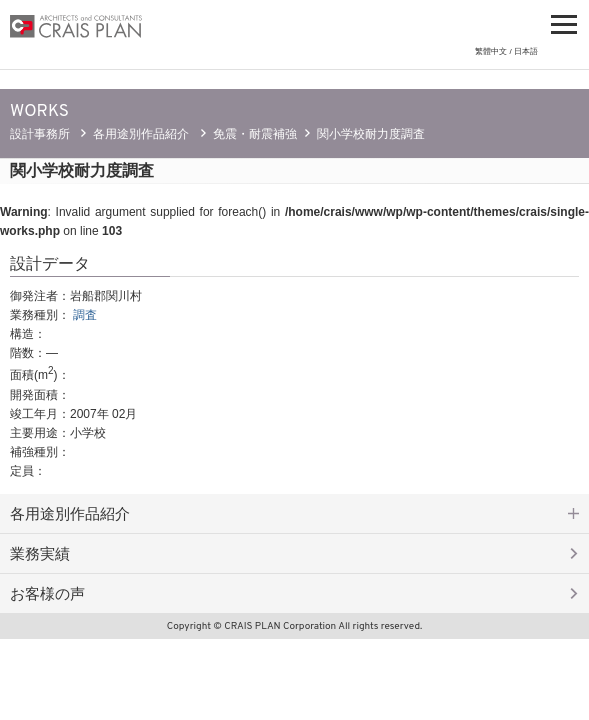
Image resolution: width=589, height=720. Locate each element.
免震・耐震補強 (255, 134)
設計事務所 (40, 134)
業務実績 (40, 553)
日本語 (526, 51)
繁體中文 (491, 51)
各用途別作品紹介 (141, 134)
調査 (85, 315)
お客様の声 (47, 593)
